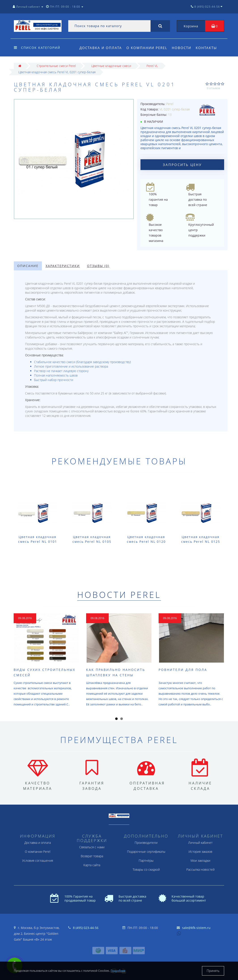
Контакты (208, 48)
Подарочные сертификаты (146, 852)
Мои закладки (200, 860)
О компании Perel (148, 48)
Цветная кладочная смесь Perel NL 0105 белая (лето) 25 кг (92, 542)
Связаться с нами (92, 847)
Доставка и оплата (101, 48)
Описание (28, 266)
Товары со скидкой (146, 869)
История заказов (200, 852)
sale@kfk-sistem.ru (196, 928)
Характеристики (63, 266)
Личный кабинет (200, 843)
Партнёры (146, 860)
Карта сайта (92, 865)
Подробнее (118, 971)
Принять (213, 971)
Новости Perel (119, 594)
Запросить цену (182, 165)
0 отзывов (214, 88)
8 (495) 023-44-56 (86, 928)
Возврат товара (92, 856)
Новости (183, 48)
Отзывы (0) (98, 266)
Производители (146, 843)
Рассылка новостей (200, 869)
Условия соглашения (38, 860)
